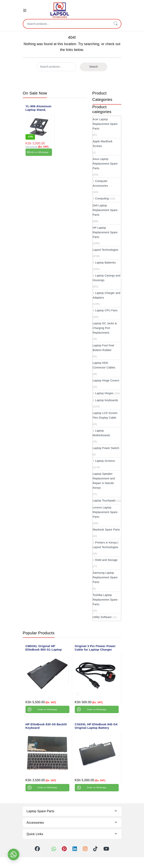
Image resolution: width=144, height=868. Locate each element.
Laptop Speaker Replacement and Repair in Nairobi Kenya (104, 481)
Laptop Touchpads (104, 501)
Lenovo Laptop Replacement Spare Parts (105, 512)
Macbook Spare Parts (106, 530)
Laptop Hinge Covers (106, 380)
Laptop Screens (104, 461)
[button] (14, 854)
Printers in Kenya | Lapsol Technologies (106, 545)
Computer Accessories (100, 183)
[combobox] (67, 24)
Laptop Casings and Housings (107, 278)
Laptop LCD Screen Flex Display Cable (105, 415)
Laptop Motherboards (101, 433)
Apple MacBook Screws (103, 144)
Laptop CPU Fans (105, 310)
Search (116, 24)
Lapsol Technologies (106, 250)
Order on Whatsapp (39, 152)
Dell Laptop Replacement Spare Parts (105, 210)
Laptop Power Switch (106, 448)
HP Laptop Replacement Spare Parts (105, 232)
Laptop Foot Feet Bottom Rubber (104, 348)
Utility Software (102, 617)
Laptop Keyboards (105, 400)
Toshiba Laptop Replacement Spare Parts (105, 600)
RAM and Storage (105, 560)
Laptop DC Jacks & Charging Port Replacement (105, 328)
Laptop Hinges (103, 393)
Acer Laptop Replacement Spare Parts (105, 124)
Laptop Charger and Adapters (107, 295)
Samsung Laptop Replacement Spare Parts (105, 577)
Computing (101, 198)
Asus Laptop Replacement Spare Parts (105, 164)
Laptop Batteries (104, 263)
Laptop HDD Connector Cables (104, 365)
